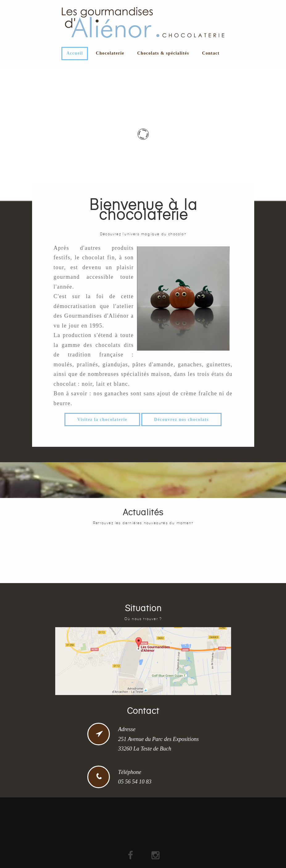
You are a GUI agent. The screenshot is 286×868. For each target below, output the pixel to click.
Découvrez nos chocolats (181, 420)
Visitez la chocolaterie (102, 420)
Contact (211, 53)
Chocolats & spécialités (163, 53)
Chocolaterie (110, 53)
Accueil (75, 53)
